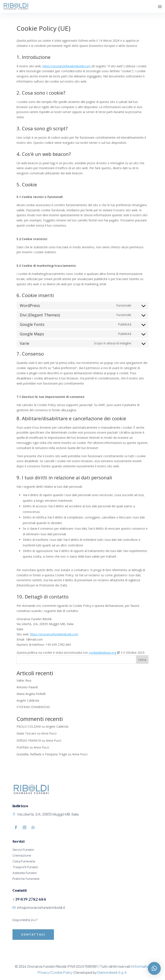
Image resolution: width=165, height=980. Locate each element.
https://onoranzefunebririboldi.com (67, 66)
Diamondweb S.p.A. (112, 972)
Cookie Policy (62, 972)
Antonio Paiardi (27, 687)
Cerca (142, 660)
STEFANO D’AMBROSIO (33, 707)
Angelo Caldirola (28, 700)
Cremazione (22, 855)
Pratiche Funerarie (26, 879)
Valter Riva (24, 680)
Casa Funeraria (24, 861)
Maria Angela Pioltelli (31, 694)
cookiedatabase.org (102, 653)
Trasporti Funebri (25, 867)
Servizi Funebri (23, 850)
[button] (154, 968)
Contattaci (33, 934)
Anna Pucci (49, 733)
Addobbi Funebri (25, 873)
